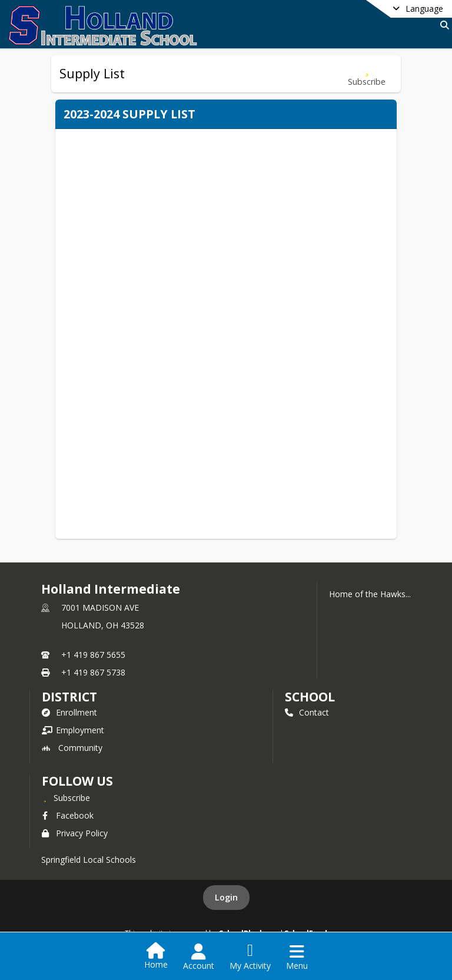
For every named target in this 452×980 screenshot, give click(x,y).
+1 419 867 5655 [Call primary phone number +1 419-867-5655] (93, 655)
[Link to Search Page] (442, 25)
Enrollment (69, 712)
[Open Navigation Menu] (297, 957)
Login (226, 897)
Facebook (68, 815)
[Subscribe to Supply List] (367, 74)
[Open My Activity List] (250, 957)
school (310, 697)
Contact (307, 712)
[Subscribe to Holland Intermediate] (66, 797)
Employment (73, 730)
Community (72, 748)
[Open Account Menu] (199, 957)
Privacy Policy (75, 833)
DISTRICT (69, 697)
